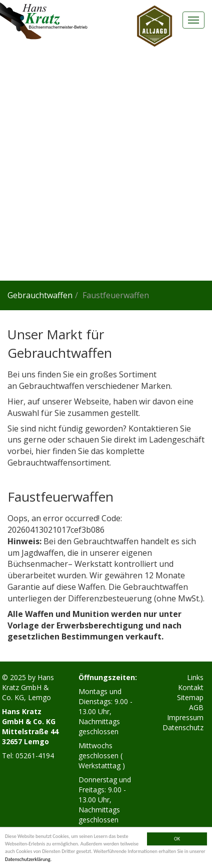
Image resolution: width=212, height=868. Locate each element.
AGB (196, 707)
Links (195, 677)
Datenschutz (183, 727)
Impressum (185, 717)
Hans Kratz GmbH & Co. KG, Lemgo (28, 687)
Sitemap (190, 697)
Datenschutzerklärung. (28, 859)
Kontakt (191, 687)
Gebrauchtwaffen (40, 295)
